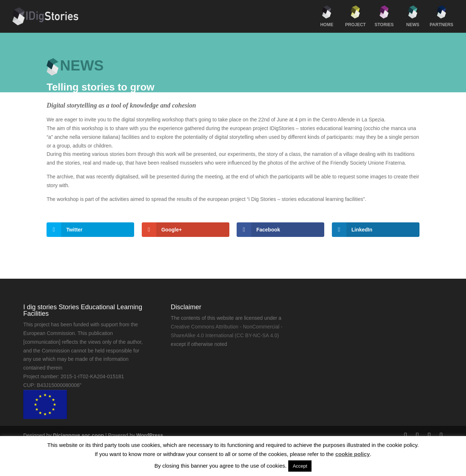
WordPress (150, 435)
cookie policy (352, 454)
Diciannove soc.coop (79, 435)
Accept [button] (300, 466)
